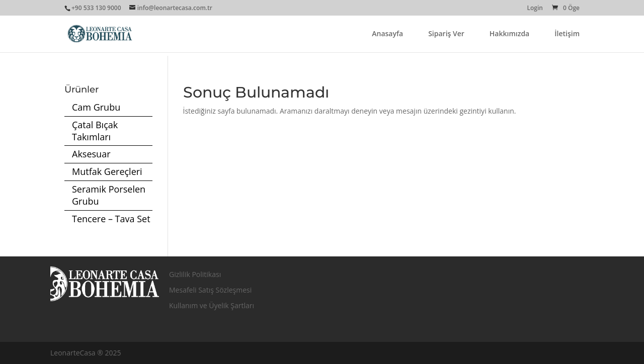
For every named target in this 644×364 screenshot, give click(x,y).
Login (535, 9)
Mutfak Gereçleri (107, 171)
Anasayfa (387, 34)
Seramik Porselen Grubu (109, 195)
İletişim (567, 34)
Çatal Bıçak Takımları (95, 131)
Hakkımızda (509, 34)
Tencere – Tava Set (111, 219)
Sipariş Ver (446, 34)
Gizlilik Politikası (195, 274)
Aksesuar (91, 154)
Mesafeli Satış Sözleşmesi (210, 290)
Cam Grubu (96, 107)
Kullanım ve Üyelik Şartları (212, 305)
